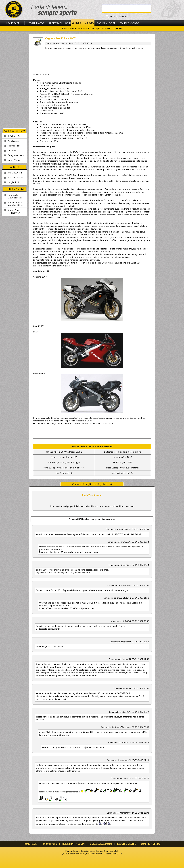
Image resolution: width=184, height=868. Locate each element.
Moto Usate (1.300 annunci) (15, 196)
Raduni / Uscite (106, 23)
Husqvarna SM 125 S (123, 457)
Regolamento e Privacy (92, 851)
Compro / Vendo (130, 23)
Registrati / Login (60, 23)
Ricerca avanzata (119, 16)
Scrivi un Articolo (15, 177)
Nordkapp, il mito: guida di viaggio (64, 462)
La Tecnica (12, 151)
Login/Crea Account (92, 495)
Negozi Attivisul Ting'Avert (14, 211)
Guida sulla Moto (83, 23)
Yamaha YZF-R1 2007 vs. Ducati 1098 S (64, 452)
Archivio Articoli (15, 173)
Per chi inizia (13, 141)
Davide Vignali (96, 854)
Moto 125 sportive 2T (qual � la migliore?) (64, 468)
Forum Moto (36, 23)
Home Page (13, 23)
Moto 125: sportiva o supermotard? (123, 468)
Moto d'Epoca (14, 160)
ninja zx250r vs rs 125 (123, 473)
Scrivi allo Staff (111, 851)
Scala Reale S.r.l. (78, 854)
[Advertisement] (92, 61)
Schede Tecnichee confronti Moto (15, 204)
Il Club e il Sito (14, 136)
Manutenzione (14, 146)
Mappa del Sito (73, 851)
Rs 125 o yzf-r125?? (123, 462)
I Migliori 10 (13, 182)
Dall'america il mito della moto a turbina (123, 452)
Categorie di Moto (16, 155)
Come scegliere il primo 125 (64, 457)
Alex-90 (59, 43)
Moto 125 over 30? (64, 473)
